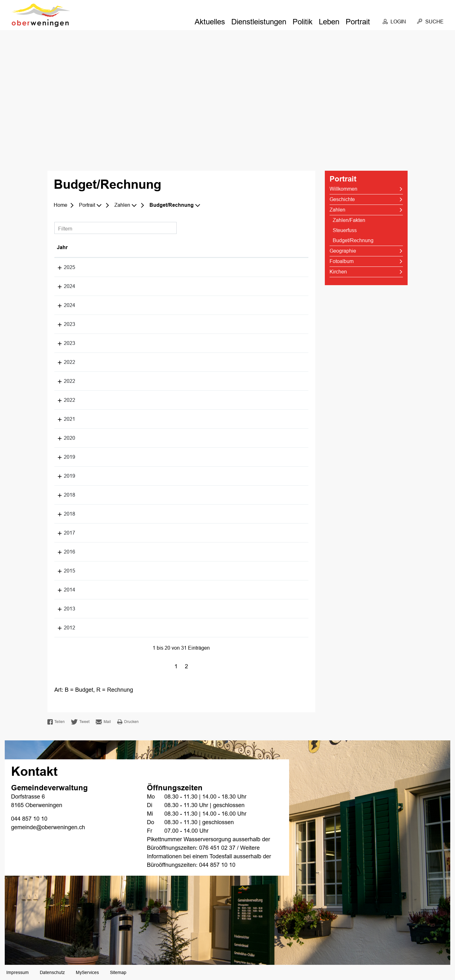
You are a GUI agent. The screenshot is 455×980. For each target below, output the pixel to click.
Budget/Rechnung (366, 240)
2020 (63, 438)
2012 (63, 628)
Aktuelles (210, 22)
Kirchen (338, 272)
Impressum (18, 972)
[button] (91, 205)
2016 (63, 552)
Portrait (358, 22)
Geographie (343, 251)
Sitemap (118, 972)
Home (61, 205)
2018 (63, 495)
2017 (63, 533)
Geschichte (342, 199)
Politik (303, 22)
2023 (63, 324)
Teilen (56, 722)
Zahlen (337, 210)
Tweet (80, 722)
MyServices (87, 972)
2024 (63, 286)
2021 (63, 419)
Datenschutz (52, 972)
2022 (63, 362)
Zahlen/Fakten (349, 220)
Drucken (128, 722)
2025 (63, 267)
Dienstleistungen (259, 22)
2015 (63, 571)
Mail (103, 722)
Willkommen (343, 189)
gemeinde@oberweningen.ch (48, 827)
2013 (63, 609)
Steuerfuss (345, 230)
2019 (63, 457)
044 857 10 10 (29, 819)
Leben (329, 22)
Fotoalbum (342, 261)
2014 (63, 590)
